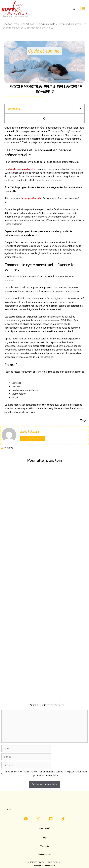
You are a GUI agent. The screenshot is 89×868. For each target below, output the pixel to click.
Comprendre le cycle (69, 24)
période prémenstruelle (21, 169)
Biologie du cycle (46, 24)
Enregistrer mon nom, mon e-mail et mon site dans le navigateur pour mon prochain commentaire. (46, 773)
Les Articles (28, 24)
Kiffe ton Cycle (11, 24)
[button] (74, 9)
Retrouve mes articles (33, 439)
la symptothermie (31, 198)
